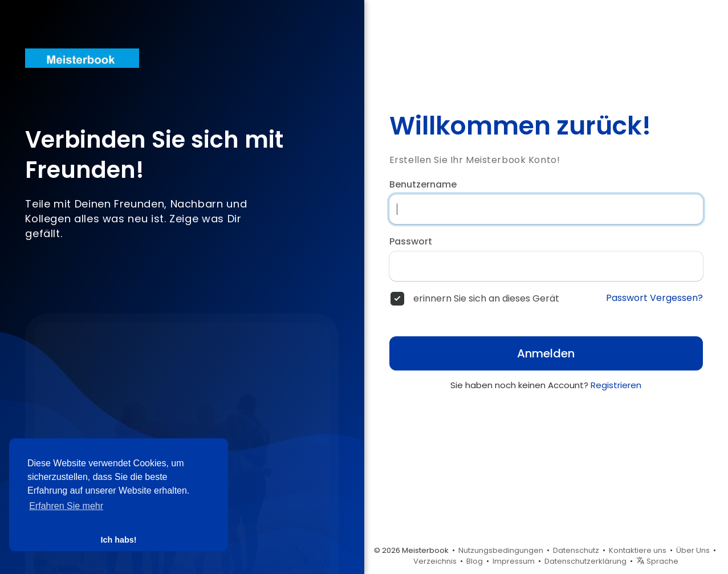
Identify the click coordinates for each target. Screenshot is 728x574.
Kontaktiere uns (638, 550)
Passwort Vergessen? (654, 298)
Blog (475, 561)
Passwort (411, 242)
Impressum (514, 561)
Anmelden (546, 353)
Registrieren (616, 385)
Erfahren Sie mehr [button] (66, 506)
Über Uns (693, 550)
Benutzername (423, 185)
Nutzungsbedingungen (501, 550)
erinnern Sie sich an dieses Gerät (486, 299)
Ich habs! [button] (118, 540)
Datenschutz (576, 550)
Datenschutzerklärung (585, 561)
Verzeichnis (435, 561)
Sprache (657, 561)
